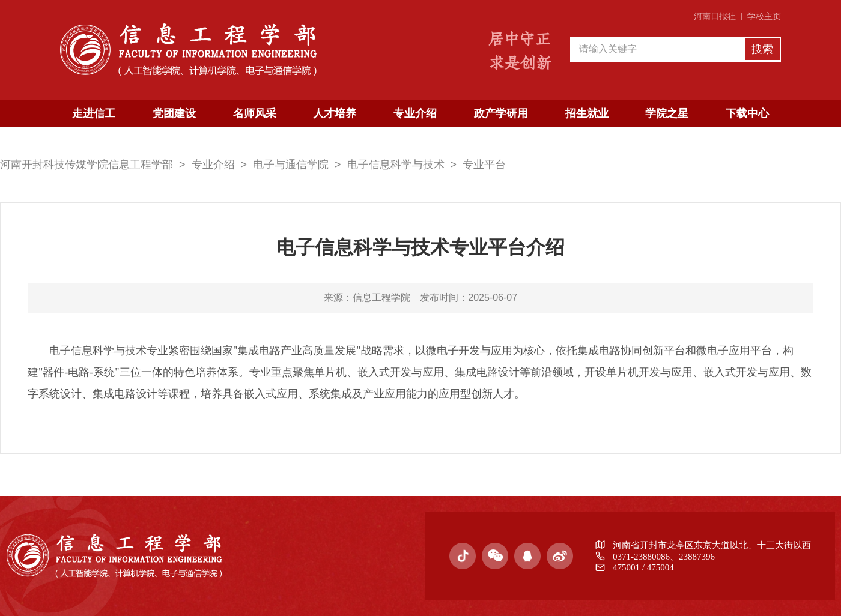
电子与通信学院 (291, 165)
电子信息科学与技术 (396, 165)
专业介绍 (415, 113)
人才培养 (335, 113)
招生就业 (587, 113)
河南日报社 (715, 17)
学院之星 (667, 113)
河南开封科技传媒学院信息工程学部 (87, 165)
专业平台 (484, 165)
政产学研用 (501, 113)
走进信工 (94, 113)
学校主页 (764, 17)
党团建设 (174, 113)
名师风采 (255, 113)
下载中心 (747, 113)
